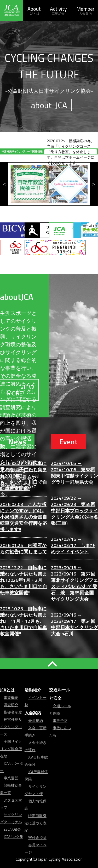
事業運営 (11, 778)
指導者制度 (13, 712)
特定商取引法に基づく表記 (36, 823)
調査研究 (11, 705)
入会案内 (33, 713)
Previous (4, 184)
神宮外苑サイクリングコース (11, 727)
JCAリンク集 (13, 837)
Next (94, 184)
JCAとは (7, 690)
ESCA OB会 (12, 829)
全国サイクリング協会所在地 (11, 749)
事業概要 (11, 697)
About (34, 10)
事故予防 (60, 720)
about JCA (49, 105)
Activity (58, 10)
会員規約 (36, 720)
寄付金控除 (37, 838)
